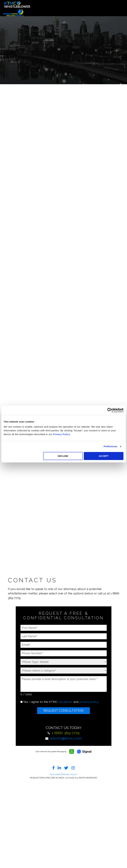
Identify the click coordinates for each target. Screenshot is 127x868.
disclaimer (65, 702)
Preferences (111, 446)
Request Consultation (63, 711)
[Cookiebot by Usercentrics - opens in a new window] (110, 410)
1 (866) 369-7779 (66, 733)
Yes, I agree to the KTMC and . (61, 702)
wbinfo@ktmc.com (66, 738)
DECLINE (63, 456)
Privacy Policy (62, 434)
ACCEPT (104, 456)
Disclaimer (55, 774)
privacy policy (89, 702)
